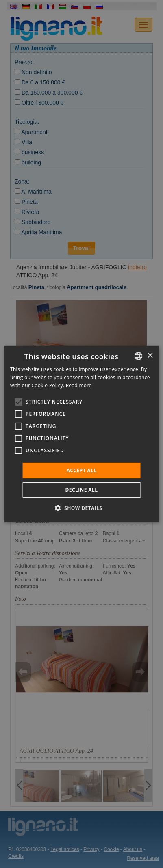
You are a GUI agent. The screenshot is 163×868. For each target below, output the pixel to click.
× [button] (150, 355)
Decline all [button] (82, 490)
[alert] (81, 434)
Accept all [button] (82, 470)
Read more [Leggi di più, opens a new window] (79, 385)
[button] (82, 508)
